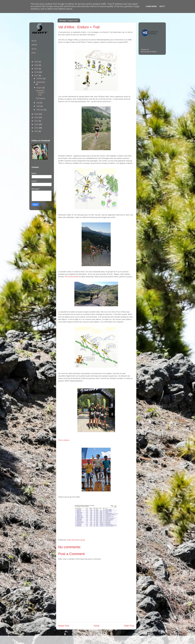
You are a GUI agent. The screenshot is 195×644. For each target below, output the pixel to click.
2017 (37, 75)
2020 (37, 65)
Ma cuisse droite (71, 277)
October (40, 78)
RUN (34, 53)
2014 (37, 121)
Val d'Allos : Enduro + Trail (41, 93)
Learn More (151, 6)
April (38, 106)
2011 (37, 131)
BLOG (34, 41)
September (41, 82)
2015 (37, 117)
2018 (37, 72)
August (39, 88)
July (38, 103)
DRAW (34, 45)
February (40, 110)
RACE (34, 49)
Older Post (129, 626)
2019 (37, 69)
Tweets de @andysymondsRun (149, 51)
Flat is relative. (64, 440)
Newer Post (64, 626)
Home (97, 626)
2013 (37, 124)
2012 (37, 128)
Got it (162, 6)
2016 (37, 114)
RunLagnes (41, 98)
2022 (37, 62)
